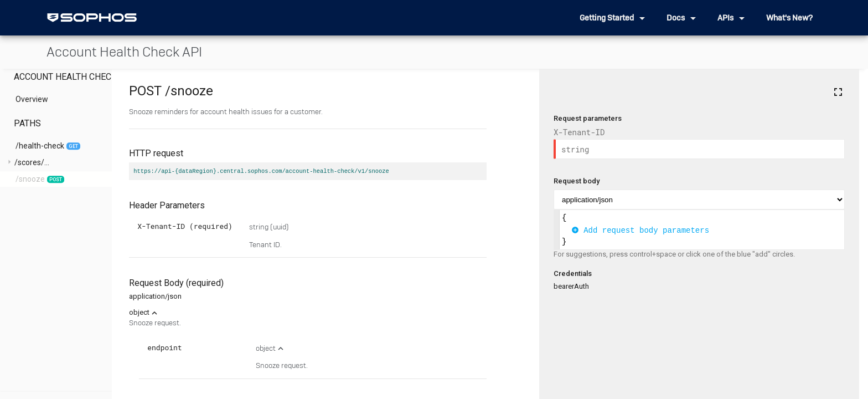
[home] (92, 18)
